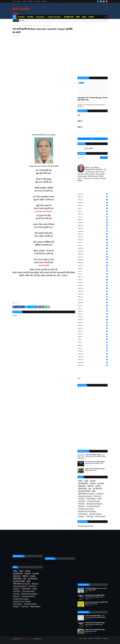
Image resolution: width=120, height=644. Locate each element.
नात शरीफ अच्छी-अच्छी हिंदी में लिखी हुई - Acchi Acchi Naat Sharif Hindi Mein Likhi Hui (96, 456)
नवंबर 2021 (93, 325)
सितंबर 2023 (93, 263)
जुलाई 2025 (93, 206)
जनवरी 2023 (93, 285)
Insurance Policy (93, 501)
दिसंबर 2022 (93, 288)
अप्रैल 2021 (93, 345)
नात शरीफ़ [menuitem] (30, 17)
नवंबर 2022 (93, 291)
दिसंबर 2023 (93, 254)
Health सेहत (91, 499)
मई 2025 (93, 211)
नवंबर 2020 (93, 360)
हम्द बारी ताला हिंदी (84, 491)
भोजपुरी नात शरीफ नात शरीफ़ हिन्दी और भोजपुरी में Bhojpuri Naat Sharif (95, 470)
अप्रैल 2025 (93, 214)
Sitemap (44, 1)
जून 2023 (93, 271)
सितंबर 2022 (93, 297)
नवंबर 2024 (93, 228)
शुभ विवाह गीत (98, 489)
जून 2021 (93, 340)
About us (19, 1)
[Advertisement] (44, 60)
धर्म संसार (93, 484)
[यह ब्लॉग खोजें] (89, 158)
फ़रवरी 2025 (93, 220)
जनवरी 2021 (93, 354)
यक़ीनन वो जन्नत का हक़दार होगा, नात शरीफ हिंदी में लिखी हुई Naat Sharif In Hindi (96, 603)
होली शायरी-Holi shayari (87, 494)
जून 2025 (93, 208)
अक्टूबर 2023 (93, 260)
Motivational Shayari (94, 504)
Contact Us (91, 638)
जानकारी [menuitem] (91, 17)
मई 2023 (93, 274)
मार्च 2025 (93, 217)
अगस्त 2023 (93, 265)
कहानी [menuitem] (84, 17)
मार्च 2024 (93, 245)
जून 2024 (93, 243)
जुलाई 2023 (93, 268)
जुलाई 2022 (93, 303)
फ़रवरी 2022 (93, 317)
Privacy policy (38, 1)
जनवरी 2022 (93, 320)
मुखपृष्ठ (79, 378)
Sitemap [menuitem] (21, 17)
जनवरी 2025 (93, 223)
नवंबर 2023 (93, 257)
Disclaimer (30, 1)
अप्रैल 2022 (93, 311)
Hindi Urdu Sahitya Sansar (27, 639)
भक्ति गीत (90, 486)
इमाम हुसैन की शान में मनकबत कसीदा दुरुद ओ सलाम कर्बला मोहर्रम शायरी (92, 99)
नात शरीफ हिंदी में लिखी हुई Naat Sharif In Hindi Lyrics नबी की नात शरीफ (96, 589)
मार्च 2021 (93, 348)
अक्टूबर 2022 (93, 294)
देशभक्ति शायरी (83, 484)
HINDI (99, 499)
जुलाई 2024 (93, 240)
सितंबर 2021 (93, 331)
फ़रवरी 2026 (93, 194)
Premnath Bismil (93, 506)
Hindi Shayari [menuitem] (54, 17)
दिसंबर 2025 (93, 197)
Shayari (81, 516)
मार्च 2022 (93, 314)
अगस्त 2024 (93, 237)
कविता (80, 481)
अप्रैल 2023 (93, 277)
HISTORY (82, 501)
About (85, 638)
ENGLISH (98, 496)
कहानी (86, 481)
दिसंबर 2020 (93, 357)
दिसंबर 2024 (93, 226)
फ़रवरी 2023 (93, 283)
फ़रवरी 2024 (93, 248)
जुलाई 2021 (93, 337)
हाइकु (94, 491)
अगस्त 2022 (93, 300)
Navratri (82, 506)
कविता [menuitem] (78, 17)
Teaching (90, 516)
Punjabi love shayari (86, 509)
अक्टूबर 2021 (93, 328)
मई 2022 (93, 308)
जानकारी (93, 481)
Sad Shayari (83, 514)
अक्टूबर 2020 (93, 362)
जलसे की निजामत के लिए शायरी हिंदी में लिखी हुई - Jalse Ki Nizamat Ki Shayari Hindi (95, 463)
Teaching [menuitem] (40, 17)
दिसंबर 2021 (93, 323)
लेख (90, 489)
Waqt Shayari (100, 516)
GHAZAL (18, 25)
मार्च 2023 (93, 280)
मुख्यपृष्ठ (14, 25)
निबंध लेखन (82, 486)
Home (14, 1)
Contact (24, 1)
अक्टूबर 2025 (93, 203)
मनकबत (98, 486)
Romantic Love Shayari (87, 511)
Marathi (81, 504)
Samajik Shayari (95, 514)
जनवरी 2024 (93, 251)
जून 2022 (93, 305)
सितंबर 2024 (93, 234)
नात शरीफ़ (101, 484)
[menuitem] (14, 17)
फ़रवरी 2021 (93, 351)
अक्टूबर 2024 (93, 231)
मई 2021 (93, 343)
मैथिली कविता (82, 489)
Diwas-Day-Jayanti (85, 496)
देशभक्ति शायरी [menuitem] (69, 17)
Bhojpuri (100, 494)
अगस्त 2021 (93, 334)
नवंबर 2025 (93, 200)
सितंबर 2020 (93, 365)
